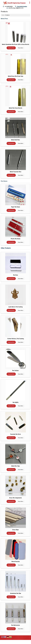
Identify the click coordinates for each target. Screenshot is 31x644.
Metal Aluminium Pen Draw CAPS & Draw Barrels (16, 44)
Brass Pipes (16, 530)
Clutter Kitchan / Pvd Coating (16, 339)
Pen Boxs (16, 275)
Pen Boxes (4, 181)
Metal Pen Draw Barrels (16, 108)
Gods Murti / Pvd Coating (15, 307)
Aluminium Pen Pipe (15, 593)
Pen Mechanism (15, 625)
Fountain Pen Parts (15, 434)
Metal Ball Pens (15, 140)
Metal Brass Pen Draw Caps (16, 76)
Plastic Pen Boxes (15, 239)
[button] (22, 6)
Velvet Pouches (16, 562)
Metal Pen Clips (16, 466)
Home (3, 15)
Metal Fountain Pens (16, 172)
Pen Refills (16, 402)
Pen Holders (15, 371)
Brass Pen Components (16, 498)
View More (21, 48)
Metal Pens (4, 18)
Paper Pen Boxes (16, 207)
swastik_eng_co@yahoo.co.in (16, 8)
